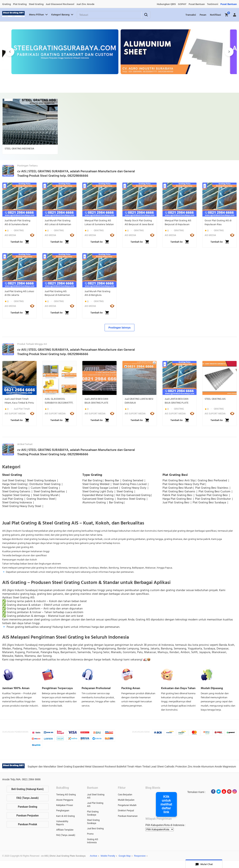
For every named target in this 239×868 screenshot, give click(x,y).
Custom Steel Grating (45, 488)
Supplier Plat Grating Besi (212, 495)
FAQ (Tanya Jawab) (28, 798)
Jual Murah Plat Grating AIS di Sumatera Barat (17, 222)
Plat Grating (20, 4)
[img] (227, 15)
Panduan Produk (28, 824)
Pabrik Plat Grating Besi (178, 495)
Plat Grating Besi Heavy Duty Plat (184, 484)
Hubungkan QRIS (166, 4)
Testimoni (213, 4)
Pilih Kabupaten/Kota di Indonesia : (165, 825)
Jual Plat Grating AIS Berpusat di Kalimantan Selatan (57, 293)
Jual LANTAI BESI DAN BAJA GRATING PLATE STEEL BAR (96, 401)
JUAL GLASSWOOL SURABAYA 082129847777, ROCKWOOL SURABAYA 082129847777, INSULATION (59, 401)
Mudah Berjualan (126, 800)
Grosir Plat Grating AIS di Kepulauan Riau (218, 222)
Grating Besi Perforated (213, 480)
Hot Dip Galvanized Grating (133, 495)
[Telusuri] (105, 15)
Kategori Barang (63, 15)
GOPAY (182, 4)
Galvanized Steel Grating (98, 499)
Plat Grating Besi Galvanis (179, 491)
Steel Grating (36, 4)
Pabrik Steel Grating (15, 488)
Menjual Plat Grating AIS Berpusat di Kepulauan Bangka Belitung (178, 222)
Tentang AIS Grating (66, 795)
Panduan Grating (27, 807)
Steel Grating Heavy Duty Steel (22, 506)
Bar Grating (116, 502)
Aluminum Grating (94, 502)
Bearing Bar (112, 480)
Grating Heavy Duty (134, 488)
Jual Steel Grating (13, 480)
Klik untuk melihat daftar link (166, 804)
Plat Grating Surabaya (93, 813)
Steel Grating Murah (46, 495)
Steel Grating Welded (96, 484)
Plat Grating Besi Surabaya (210, 502)
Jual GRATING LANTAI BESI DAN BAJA (139, 401)
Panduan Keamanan (128, 816)
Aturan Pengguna (65, 800)
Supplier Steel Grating (16, 495)
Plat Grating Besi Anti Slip (179, 480)
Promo (90, 834)
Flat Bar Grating (92, 480)
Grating (7, 4)
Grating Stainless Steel (41, 499)
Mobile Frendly (108, 856)
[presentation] (10, 52)
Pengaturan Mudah (127, 805)
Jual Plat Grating (13, 499)
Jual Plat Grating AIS (95, 805)
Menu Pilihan (39, 15)
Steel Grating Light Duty (98, 491)
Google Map (125, 856)
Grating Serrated (133, 480)
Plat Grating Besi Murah (178, 488)
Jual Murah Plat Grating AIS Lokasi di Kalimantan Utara (58, 222)
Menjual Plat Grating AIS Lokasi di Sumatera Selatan (99, 222)
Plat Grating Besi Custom (215, 491)
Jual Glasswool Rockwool (60, 4)
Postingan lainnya (119, 328)
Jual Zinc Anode (85, 4)
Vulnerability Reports (62, 823)
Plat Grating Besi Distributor (213, 499)
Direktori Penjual (126, 811)
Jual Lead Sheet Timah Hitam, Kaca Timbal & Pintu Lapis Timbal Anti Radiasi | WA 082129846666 (19, 401)
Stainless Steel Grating (132, 499)
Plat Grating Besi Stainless (212, 488)
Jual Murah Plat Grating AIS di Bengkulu (97, 293)
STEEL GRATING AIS (215, 399)
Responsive (140, 856)
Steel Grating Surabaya (42, 480)
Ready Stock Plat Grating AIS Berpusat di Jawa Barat (139, 222)
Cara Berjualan (125, 795)
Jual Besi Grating (95, 829)
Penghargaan (63, 811)
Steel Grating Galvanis (17, 491)
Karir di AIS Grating (66, 816)
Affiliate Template (65, 830)
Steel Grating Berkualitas (50, 491)
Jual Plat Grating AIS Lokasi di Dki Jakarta (19, 293)
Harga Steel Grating (15, 484)
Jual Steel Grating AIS (96, 796)
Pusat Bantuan (197, 4)
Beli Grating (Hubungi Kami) (28, 789)
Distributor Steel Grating (45, 484)
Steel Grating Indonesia (17, 502)
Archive (94, 856)
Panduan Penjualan (27, 816)
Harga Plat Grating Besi (178, 499)
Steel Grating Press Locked (130, 484)
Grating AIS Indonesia (92, 841)
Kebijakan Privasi (65, 805)
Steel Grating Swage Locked (101, 488)
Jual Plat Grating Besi (176, 502)
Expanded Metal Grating (98, 495)
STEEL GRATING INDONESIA (19, 149)
